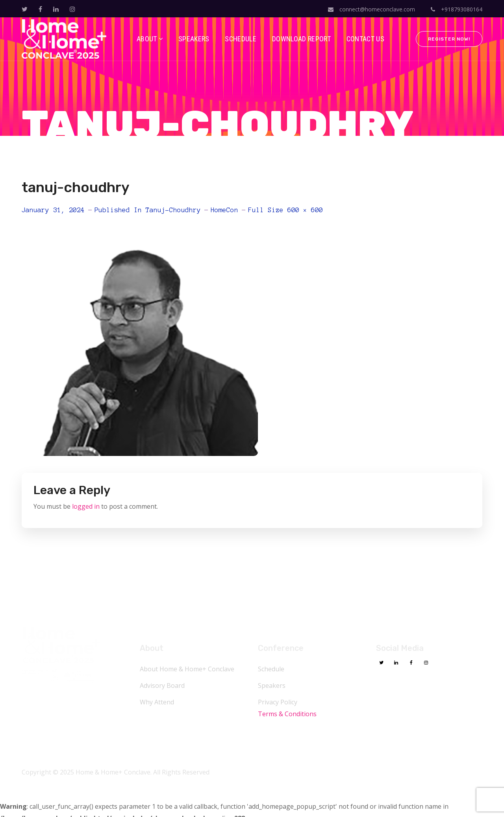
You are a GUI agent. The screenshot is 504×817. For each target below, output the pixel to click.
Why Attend (157, 702)
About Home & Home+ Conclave (187, 669)
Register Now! (449, 39)
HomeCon (224, 210)
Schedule (271, 669)
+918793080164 (457, 9)
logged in (86, 506)
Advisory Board (162, 685)
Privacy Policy (278, 702)
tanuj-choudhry (173, 210)
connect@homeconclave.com (372, 9)
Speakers (272, 685)
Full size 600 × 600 (285, 210)
